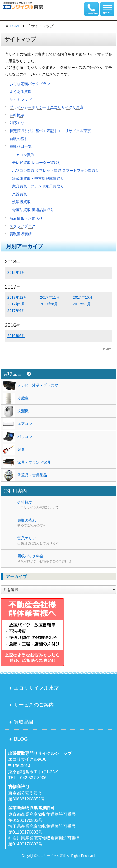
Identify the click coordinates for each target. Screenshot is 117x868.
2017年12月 (17, 297)
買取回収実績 (21, 234)
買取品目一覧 (21, 146)
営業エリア (67, 541)
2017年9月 (16, 304)
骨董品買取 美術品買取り (33, 210)
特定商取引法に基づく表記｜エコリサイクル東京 (50, 131)
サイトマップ (21, 100)
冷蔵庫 (23, 398)
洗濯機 (23, 411)
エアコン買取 (23, 155)
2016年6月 (16, 336)
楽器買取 (20, 194)
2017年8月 (49, 304)
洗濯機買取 (21, 202)
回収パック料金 (67, 559)
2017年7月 (82, 304)
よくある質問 (21, 92)
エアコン (25, 424)
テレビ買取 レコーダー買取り (37, 163)
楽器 (21, 449)
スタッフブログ (22, 226)
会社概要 (17, 115)
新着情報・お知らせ (26, 218)
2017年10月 (83, 297)
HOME (15, 26)
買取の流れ (19, 139)
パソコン (25, 437)
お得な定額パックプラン (30, 84)
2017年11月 (50, 297)
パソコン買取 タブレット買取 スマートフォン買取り (56, 171)
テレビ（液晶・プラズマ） (40, 385)
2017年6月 (16, 311)
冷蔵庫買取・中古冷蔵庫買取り (38, 178)
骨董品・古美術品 (32, 475)
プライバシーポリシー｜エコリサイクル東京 (46, 107)
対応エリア (19, 123)
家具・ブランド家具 (34, 462)
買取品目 (17, 374)
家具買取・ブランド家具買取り (38, 186)
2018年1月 (16, 272)
